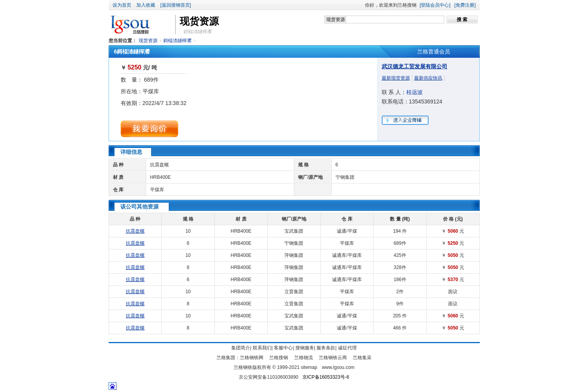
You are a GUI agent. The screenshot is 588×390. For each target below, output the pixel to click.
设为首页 (122, 5)
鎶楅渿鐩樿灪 (177, 41)
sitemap (309, 367)
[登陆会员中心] (435, 5)
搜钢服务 (305, 348)
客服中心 (283, 348)
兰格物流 (304, 358)
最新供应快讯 (428, 78)
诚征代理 (347, 348)
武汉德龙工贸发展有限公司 (415, 66)
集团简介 (241, 348)
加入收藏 (146, 5)
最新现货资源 (396, 78)
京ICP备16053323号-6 (326, 377)
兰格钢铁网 (252, 358)
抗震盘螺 (159, 165)
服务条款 (326, 348)
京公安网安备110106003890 (268, 377)
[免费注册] (465, 5)
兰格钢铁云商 (333, 358)
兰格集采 (362, 358)
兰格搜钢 (279, 358)
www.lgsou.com (338, 367)
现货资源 (148, 41)
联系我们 (262, 348)
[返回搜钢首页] (176, 5)
